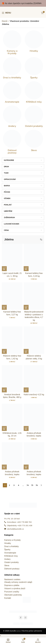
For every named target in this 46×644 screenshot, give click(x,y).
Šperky (7, 550)
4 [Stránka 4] (19, 485)
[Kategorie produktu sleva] (34, 141)
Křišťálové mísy (11, 556)
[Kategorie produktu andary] (12, 117)
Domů (5, 21)
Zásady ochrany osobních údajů (18, 582)
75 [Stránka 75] (32, 485)
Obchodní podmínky (13, 595)
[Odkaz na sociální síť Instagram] (25, 618)
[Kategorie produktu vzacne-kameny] (12, 43)
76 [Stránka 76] (37, 485)
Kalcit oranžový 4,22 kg (34, 395)
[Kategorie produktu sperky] (34, 69)
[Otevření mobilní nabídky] (6, 13)
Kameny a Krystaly (12, 540)
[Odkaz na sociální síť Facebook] (21, 618)
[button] (4, 269)
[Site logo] (23, 13)
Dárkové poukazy (12, 569)
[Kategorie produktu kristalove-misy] (34, 93)
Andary (7, 559)
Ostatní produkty (11, 562)
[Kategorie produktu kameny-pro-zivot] (12, 93)
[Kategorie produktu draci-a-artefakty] (12, 69)
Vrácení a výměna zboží (15, 588)
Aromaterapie (10, 553)
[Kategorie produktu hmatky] (34, 42)
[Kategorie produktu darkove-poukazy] (12, 142)
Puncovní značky (12, 592)
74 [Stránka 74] (28, 485)
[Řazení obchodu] (41, 240)
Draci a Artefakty (11, 546)
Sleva (7, 565)
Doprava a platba (12, 585)
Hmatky (8, 543)
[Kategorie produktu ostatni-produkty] (34, 117)
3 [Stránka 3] (14, 485)
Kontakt (8, 598)
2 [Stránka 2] (9, 485)
